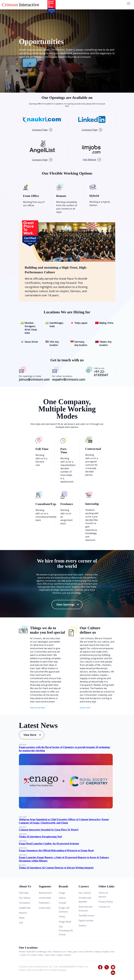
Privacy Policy (106, 902)
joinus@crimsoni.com (34, 379)
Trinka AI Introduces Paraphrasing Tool (40, 837)
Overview (24, 893)
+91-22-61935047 (101, 373)
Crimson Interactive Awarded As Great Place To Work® (49, 830)
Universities (45, 898)
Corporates (45, 908)
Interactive (20, 5)
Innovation (25, 903)
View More (30, 735)
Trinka (62, 917)
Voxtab (62, 903)
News (22, 918)
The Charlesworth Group (66, 931)
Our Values (25, 898)
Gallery (82, 926)
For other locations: (62, 376)
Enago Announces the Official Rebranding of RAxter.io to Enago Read (56, 850)
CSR (21, 923)
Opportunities (86, 921)
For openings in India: (30, 376)
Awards (23, 913)
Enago (62, 893)
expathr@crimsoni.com (69, 379)
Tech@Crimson (86, 916)
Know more (85, 708)
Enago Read (65, 922)
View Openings (65, 605)
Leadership (25, 908)
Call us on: (99, 368)
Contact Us (104, 907)
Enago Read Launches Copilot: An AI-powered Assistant (49, 844)
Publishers (44, 903)
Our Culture (85, 893)
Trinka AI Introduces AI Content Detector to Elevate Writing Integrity (56, 868)
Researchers (45, 893)
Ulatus (62, 898)
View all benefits (38, 708)
